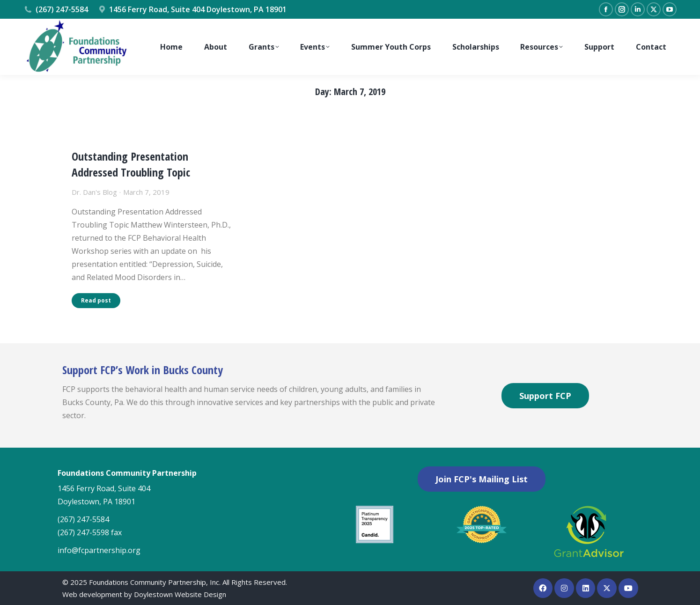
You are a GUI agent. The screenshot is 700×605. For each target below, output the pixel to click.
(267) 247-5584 (56, 9)
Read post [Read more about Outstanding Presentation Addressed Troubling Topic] (96, 300)
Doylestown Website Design (180, 594)
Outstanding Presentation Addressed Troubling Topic (131, 164)
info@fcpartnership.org (99, 550)
